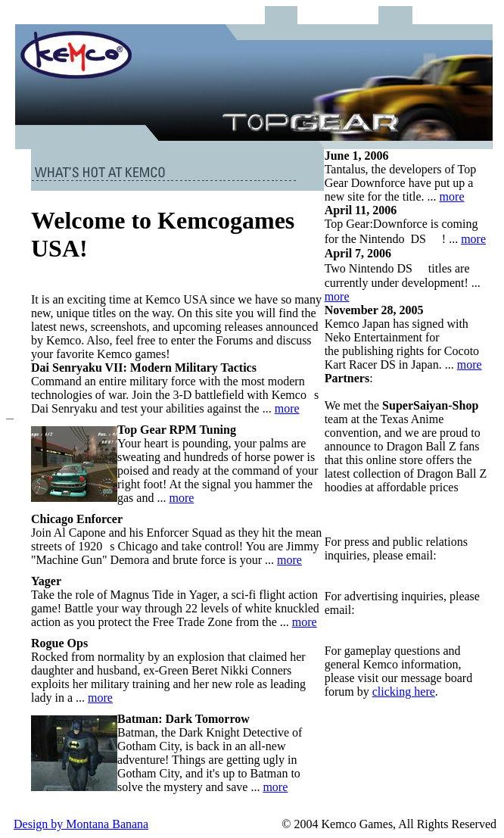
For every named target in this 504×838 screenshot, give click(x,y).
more (287, 408)
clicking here (404, 692)
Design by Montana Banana (81, 824)
